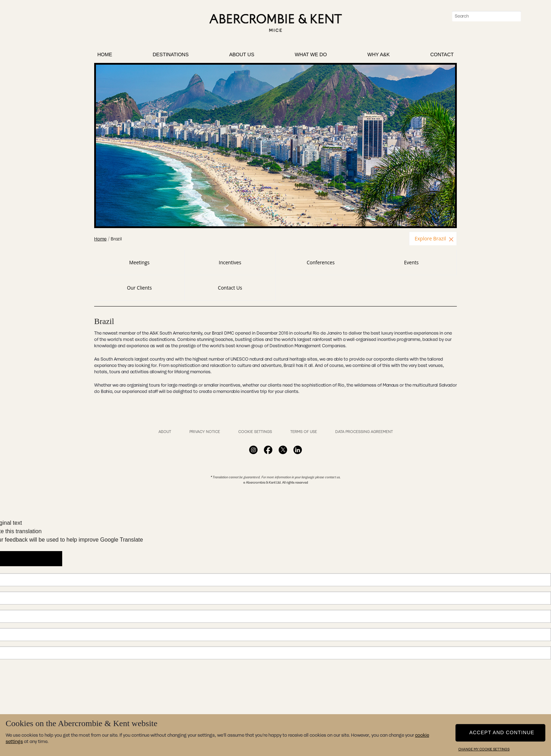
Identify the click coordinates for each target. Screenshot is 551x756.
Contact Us (230, 288)
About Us (242, 56)
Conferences (321, 262)
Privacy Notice (205, 432)
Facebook (253, 450)
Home (105, 56)
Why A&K (379, 56)
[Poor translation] (45, 559)
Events (411, 262)
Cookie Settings (255, 432)
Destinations (170, 56)
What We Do (311, 56)
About (165, 432)
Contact (442, 56)
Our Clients (139, 288)
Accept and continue (502, 732)
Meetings (140, 262)
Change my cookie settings (484, 749)
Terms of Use (304, 432)
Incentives (230, 262)
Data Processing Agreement (364, 432)
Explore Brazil (430, 238)
